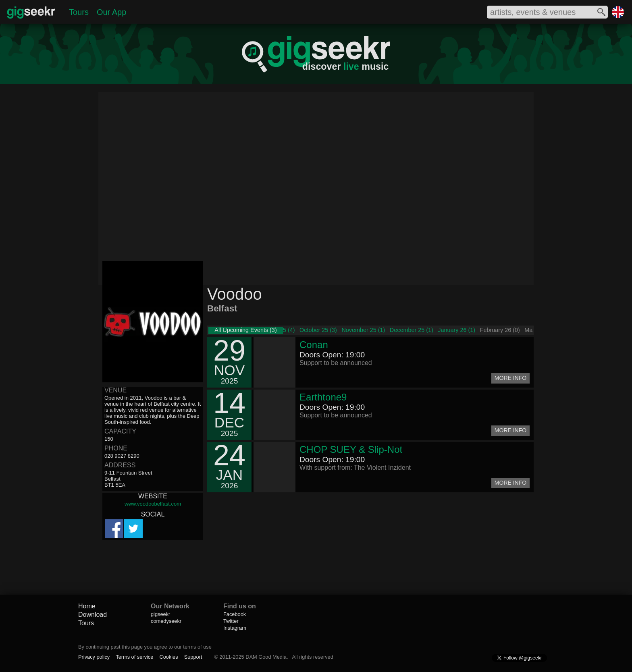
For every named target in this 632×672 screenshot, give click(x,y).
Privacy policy (94, 657)
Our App (111, 12)
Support (193, 657)
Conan (314, 345)
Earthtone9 (323, 397)
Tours (79, 12)
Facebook (235, 614)
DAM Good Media (266, 657)
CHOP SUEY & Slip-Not (351, 449)
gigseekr (160, 614)
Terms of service (134, 657)
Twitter (231, 621)
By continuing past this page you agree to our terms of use (145, 647)
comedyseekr (166, 621)
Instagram (235, 628)
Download (93, 615)
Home (87, 606)
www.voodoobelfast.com (153, 504)
